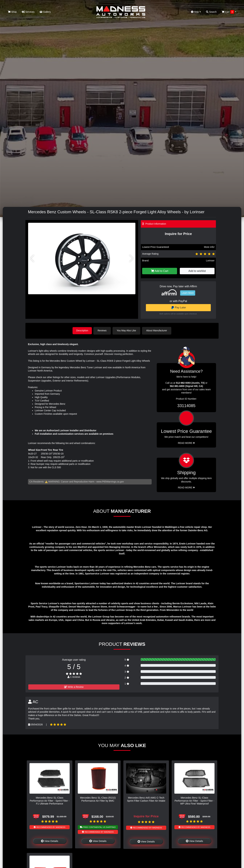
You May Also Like (127, 330)
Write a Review (74, 687)
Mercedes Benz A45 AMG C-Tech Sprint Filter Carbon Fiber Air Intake (146, 799)
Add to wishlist (197, 271)
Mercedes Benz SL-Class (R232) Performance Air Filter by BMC (98, 799)
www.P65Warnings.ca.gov (110, 481)
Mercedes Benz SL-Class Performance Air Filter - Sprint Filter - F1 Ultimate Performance (49, 800)
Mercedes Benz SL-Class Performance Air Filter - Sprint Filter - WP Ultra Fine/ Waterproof (194, 800)
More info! (209, 247)
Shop (12, 12)
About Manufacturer (157, 330)
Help (196, 12)
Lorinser (210, 261)
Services (28, 12)
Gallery (45, 12)
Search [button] (211, 12)
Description (82, 330)
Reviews (103, 330)
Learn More (188, 293)
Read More (186, 443)
